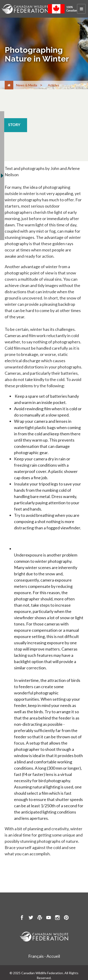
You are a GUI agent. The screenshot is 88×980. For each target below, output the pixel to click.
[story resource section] (14, 125)
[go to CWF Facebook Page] (22, 918)
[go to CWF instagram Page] (57, 918)
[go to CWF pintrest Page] (66, 918)
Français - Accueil (44, 956)
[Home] (9, 85)
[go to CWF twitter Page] (31, 918)
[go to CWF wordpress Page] (40, 918)
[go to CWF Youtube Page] (49, 918)
